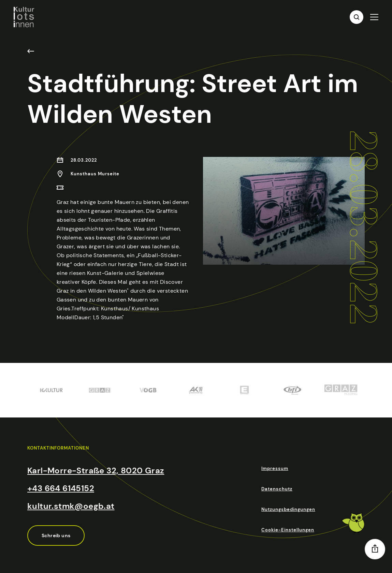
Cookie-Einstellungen (288, 530)
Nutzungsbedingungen (288, 509)
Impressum (275, 468)
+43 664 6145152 (61, 488)
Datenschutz (277, 489)
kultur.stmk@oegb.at (71, 506)
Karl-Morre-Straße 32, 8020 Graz (96, 471)
